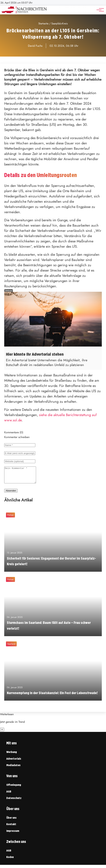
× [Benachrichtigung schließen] (2, 733)
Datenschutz (14, 801)
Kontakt (11, 827)
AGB (9, 795)
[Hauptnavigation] (99, 10)
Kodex (10, 860)
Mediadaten (13, 768)
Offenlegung (14, 788)
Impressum (13, 834)
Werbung (12, 755)
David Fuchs (35, 46)
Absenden (11, 494)
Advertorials (14, 762)
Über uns (11, 821)
